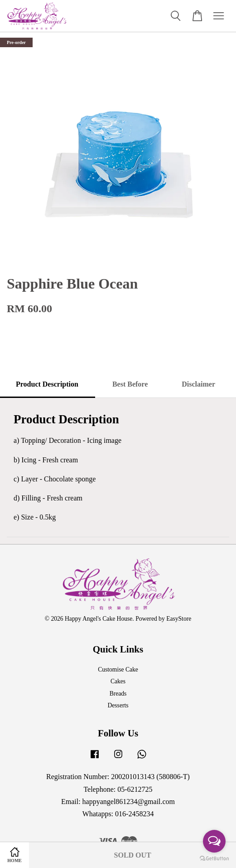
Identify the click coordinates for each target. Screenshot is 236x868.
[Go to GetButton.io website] (214, 859)
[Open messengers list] (214, 841)
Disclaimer (198, 384)
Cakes (118, 681)
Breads (118, 694)
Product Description (47, 384)
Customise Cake (118, 669)
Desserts (118, 705)
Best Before (130, 384)
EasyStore (179, 619)
